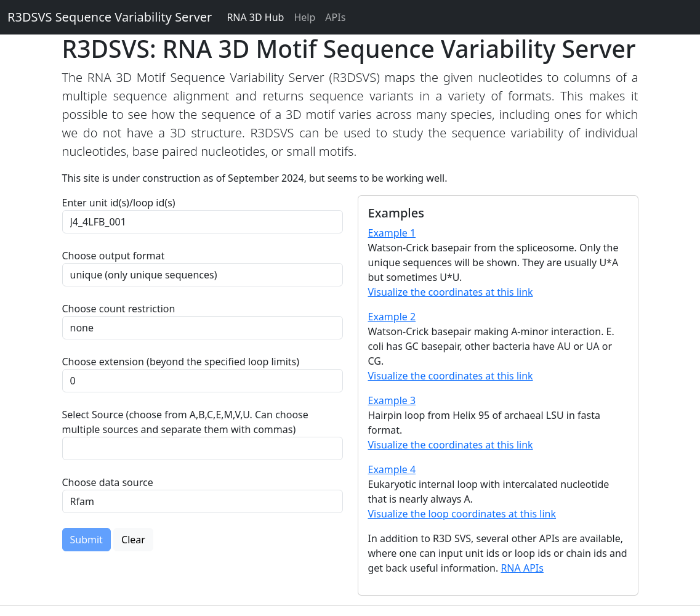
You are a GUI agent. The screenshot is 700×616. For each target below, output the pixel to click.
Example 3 (392, 400)
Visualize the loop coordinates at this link (462, 514)
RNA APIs (522, 568)
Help (304, 17)
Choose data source (108, 482)
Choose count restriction (119, 309)
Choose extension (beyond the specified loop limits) (181, 362)
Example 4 (392, 469)
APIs (335, 17)
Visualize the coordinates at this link (451, 292)
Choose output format (114, 256)
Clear (133, 540)
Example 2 (392, 317)
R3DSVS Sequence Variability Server (110, 17)
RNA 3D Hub (255, 17)
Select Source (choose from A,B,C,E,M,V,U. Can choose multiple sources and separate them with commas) (185, 422)
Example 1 (392, 233)
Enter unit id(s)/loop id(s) (121, 203)
